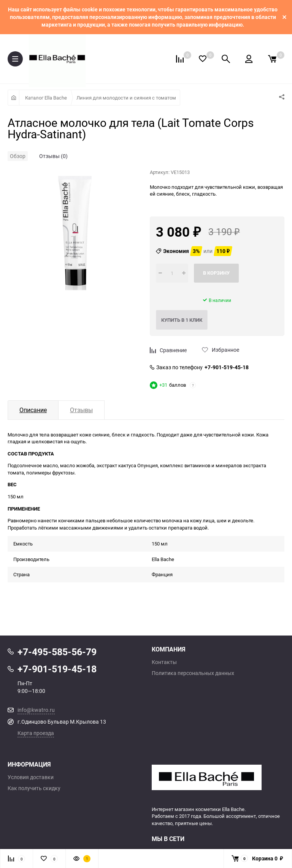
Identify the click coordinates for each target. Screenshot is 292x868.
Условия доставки (31, 777)
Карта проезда (36, 733)
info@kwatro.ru (36, 710)
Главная (13, 98)
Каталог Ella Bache (46, 98)
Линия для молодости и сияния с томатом (126, 98)
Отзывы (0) (53, 156)
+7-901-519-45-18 (227, 367)
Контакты (164, 662)
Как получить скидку (34, 788)
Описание (33, 410)
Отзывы (81, 410)
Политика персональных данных (193, 673)
